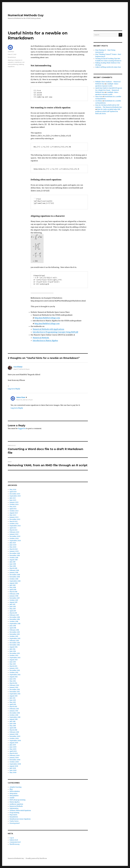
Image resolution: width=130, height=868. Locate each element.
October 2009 (14, 738)
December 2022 (15, 519)
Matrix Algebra (15, 802)
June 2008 (13, 770)
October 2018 (14, 579)
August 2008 (14, 766)
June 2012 (13, 679)
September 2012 (15, 675)
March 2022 (14, 521)
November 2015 (15, 634)
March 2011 (13, 707)
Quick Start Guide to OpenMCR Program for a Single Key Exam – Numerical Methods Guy (109, 90)
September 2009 (15, 741)
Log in (12, 838)
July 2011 (12, 698)
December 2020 (15, 536)
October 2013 (14, 656)
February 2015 (14, 641)
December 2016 (15, 617)
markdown (18, 62)
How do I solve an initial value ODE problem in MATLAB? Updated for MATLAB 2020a (108, 111)
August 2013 (14, 660)
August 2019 (14, 560)
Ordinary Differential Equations (20, 811)
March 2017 (13, 613)
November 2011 (15, 692)
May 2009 (13, 749)
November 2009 (15, 736)
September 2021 (15, 526)
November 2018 (15, 577)
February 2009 (14, 755)
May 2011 (13, 702)
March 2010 (13, 730)
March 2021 (13, 530)
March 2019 (13, 568)
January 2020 (14, 551)
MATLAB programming (18, 800)
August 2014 (14, 647)
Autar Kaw (21, 397)
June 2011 (13, 700)
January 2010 (14, 734)
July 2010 (12, 721)
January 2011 (14, 711)
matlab (12, 798)
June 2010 (13, 724)
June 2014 (13, 651)
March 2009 (14, 753)
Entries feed (14, 840)
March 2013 (13, 666)
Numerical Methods (41, 338)
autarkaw (11, 52)
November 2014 (15, 645)
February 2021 (14, 532)
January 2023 (14, 517)
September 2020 (15, 541)
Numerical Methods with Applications (48, 329)
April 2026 (13, 492)
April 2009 (13, 751)
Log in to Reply (14, 389)
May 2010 (13, 726)
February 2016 (14, 630)
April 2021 (13, 528)
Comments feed (15, 842)
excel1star (18, 367)
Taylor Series (14, 821)
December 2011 (15, 690)
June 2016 (13, 626)
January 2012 (14, 687)
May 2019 (13, 566)
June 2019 (13, 564)
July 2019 (12, 562)
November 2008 (15, 760)
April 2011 (13, 704)
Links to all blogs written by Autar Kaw (108, 67)
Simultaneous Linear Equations (20, 819)
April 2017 (13, 611)
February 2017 (14, 615)
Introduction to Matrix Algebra (45, 340)
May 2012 (13, 681)
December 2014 (15, 643)
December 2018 (15, 575)
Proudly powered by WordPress (36, 858)
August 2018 (14, 583)
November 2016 (15, 619)
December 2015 (15, 632)
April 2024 (13, 509)
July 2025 (13, 498)
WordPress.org (15, 844)
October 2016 (14, 621)
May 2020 (13, 547)
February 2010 (14, 732)
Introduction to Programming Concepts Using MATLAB (55, 332)
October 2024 (14, 504)
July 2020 (13, 543)
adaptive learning (16, 787)
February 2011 (14, 709)
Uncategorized (15, 823)
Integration (13, 793)
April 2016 (13, 628)
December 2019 (15, 553)
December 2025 (15, 494)
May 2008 (13, 773)
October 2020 (14, 538)
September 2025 (15, 496)
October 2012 (14, 673)
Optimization (14, 808)
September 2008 (15, 764)
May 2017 (13, 609)
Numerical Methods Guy (26, 15)
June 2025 (13, 500)
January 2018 (14, 596)
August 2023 (14, 513)
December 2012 (15, 670)
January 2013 (14, 668)
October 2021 (14, 524)
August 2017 (13, 602)
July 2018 (12, 585)
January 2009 (14, 758)
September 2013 (15, 658)
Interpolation (14, 796)
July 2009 (13, 745)
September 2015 (15, 638)
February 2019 (14, 570)
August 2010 (14, 719)
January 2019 (14, 573)
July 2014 (12, 649)
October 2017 (14, 600)
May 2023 (13, 515)
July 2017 (12, 604)
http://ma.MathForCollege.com (47, 323)
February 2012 (14, 685)
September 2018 (15, 581)
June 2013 (13, 662)
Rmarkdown (12, 57)
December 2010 (15, 713)
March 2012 (13, 683)
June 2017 (13, 607)
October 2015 (14, 636)
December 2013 (15, 653)
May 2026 (13, 490)
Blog (11, 789)
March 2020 (14, 549)
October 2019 (14, 558)
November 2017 (15, 598)
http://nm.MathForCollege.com (47, 318)
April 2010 (13, 728)
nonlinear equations (16, 804)
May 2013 (13, 664)
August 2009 (14, 743)
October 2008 (14, 762)
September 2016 (15, 624)
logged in (22, 428)
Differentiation (15, 791)
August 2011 (13, 696)
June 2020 (13, 545)
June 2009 (13, 747)
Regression (13, 815)
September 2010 (15, 717)
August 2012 (14, 677)
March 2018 (13, 592)
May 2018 (13, 587)
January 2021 (14, 534)
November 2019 (15, 556)
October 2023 (14, 511)
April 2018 (13, 590)
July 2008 (13, 768)
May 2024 (13, 507)
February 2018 (14, 594)
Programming (14, 813)
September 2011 (15, 694)
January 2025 (14, 502)
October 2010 (14, 715)
